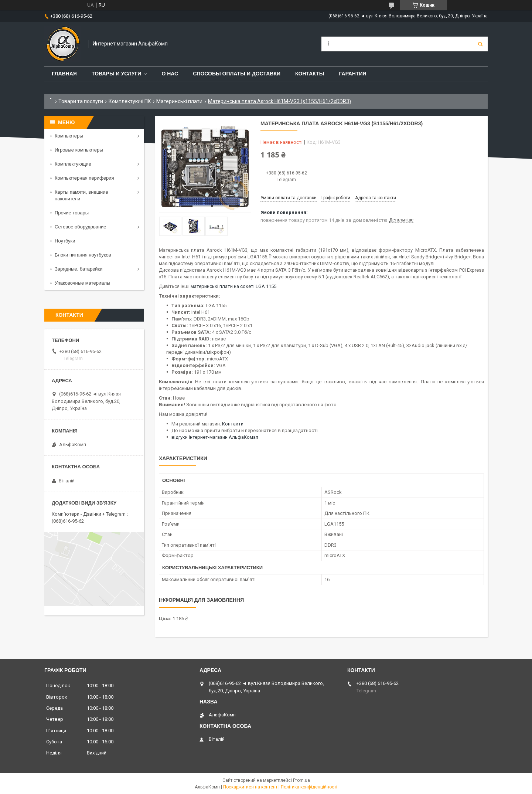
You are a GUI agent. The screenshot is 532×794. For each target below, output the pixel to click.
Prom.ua (301, 780)
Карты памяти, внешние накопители (81, 195)
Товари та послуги (81, 101)
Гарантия (352, 74)
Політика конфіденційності (309, 787)
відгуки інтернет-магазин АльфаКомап (215, 437)
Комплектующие (73, 164)
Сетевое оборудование (81, 227)
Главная (64, 74)
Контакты (310, 74)
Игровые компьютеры (79, 150)
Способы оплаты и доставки (237, 74)
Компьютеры (69, 136)
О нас (170, 74)
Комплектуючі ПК (130, 101)
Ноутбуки (65, 241)
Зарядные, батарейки (79, 269)
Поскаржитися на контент (250, 787)
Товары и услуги (117, 74)
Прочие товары (72, 213)
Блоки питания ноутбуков (83, 255)
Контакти (233, 424)
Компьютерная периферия (84, 178)
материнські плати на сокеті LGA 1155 (233, 286)
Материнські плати (179, 101)
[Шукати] (480, 44)
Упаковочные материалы (82, 283)
